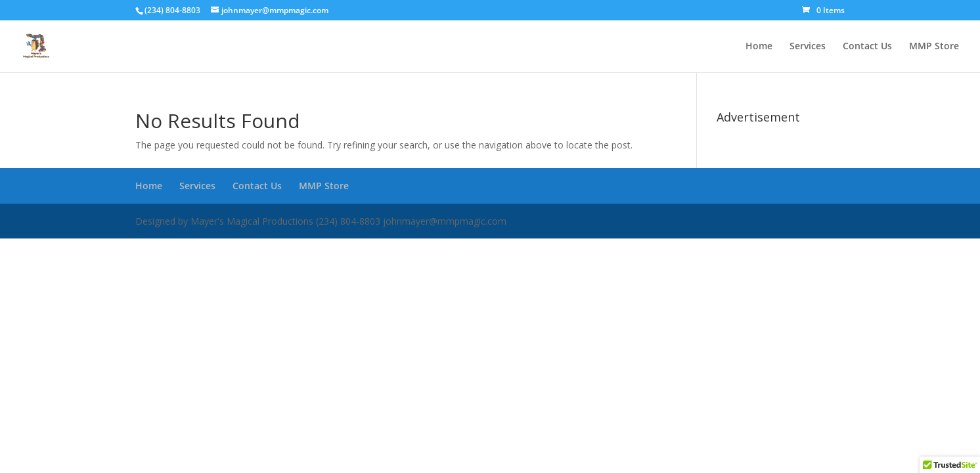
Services (808, 47)
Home (759, 47)
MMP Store (934, 47)
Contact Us (867, 47)
